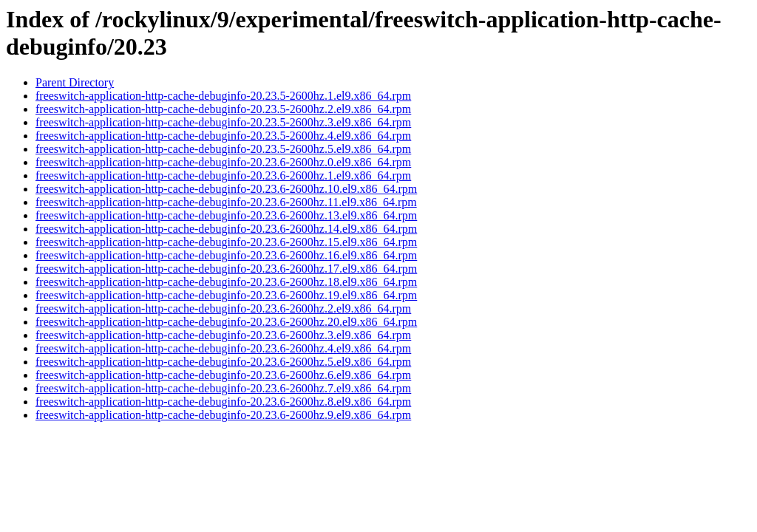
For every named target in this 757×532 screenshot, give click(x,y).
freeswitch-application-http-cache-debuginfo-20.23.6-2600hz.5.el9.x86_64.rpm (223, 362)
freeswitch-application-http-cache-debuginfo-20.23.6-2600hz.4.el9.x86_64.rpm (223, 348)
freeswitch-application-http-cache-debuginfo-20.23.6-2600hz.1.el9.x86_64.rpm (223, 175)
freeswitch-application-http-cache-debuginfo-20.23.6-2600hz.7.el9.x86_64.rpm (223, 388)
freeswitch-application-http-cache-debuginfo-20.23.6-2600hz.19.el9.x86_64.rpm (226, 295)
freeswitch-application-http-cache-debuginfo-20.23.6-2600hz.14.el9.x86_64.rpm (226, 229)
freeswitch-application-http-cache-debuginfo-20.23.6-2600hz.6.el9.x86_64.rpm (223, 375)
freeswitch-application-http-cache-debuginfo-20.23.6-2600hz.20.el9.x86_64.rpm (226, 322)
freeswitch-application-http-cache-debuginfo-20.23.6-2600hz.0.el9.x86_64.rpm (223, 162)
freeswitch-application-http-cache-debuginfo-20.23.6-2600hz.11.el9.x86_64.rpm (226, 202)
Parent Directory (75, 82)
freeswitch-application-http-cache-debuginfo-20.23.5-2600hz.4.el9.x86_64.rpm (223, 136)
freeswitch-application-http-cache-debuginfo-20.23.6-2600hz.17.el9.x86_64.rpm (226, 269)
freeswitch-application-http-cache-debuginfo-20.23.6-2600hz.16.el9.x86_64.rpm (226, 255)
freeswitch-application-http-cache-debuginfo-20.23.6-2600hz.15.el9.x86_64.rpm (226, 242)
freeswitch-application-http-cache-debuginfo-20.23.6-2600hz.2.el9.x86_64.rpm (223, 308)
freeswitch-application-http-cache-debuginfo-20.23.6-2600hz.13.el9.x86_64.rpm (226, 215)
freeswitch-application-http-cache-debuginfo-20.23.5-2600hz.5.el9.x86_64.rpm (223, 149)
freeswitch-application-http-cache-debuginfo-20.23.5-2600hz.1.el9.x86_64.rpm (223, 96)
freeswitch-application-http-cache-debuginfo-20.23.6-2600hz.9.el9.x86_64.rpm (223, 415)
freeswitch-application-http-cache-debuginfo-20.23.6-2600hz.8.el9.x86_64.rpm (223, 402)
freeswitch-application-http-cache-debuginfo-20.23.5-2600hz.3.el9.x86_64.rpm (223, 122)
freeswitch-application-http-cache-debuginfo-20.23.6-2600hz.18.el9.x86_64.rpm (226, 282)
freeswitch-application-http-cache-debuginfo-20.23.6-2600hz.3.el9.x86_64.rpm (223, 335)
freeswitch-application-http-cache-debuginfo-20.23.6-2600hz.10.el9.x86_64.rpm (226, 189)
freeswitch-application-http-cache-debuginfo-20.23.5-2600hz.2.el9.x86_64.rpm (223, 109)
